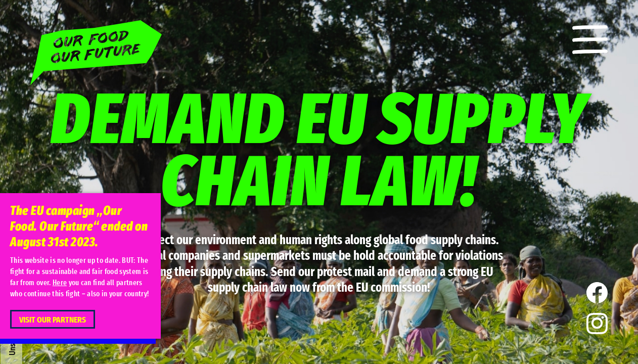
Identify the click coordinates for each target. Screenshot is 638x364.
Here (60, 283)
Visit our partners (53, 320)
